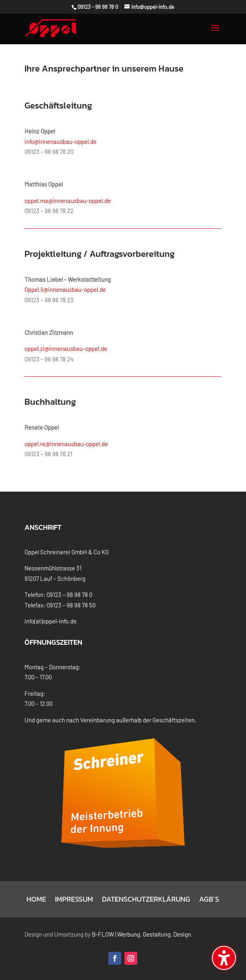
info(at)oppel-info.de (51, 621)
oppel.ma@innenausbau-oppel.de (68, 201)
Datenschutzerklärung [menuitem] (146, 900)
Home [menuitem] (36, 900)
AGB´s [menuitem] (209, 900)
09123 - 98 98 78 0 (98, 7)
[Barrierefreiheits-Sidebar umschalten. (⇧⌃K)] (224, 958)
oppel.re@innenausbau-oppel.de (66, 444)
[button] (215, 33)
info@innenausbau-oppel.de (61, 141)
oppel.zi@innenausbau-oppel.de (66, 349)
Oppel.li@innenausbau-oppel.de (65, 289)
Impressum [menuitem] (74, 900)
